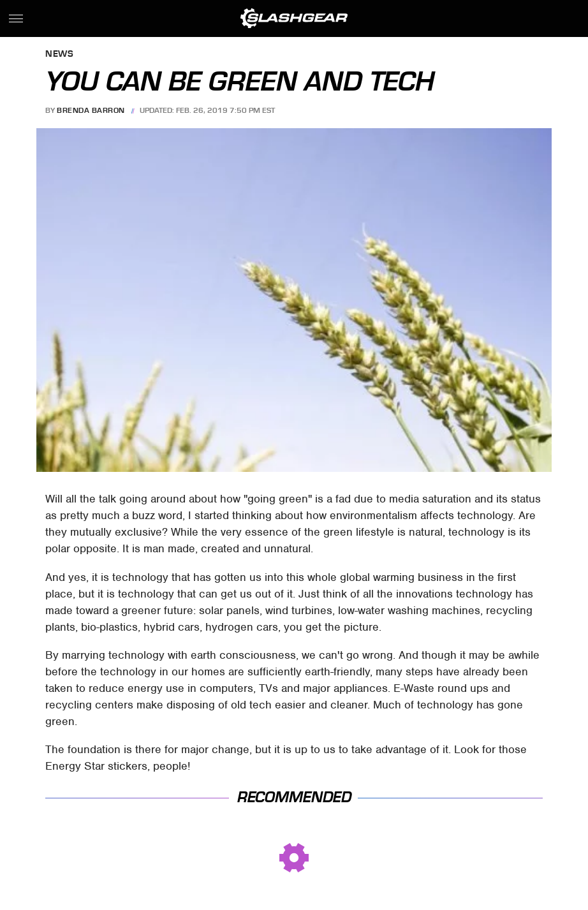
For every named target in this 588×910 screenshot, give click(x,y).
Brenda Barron (91, 110)
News (59, 55)
